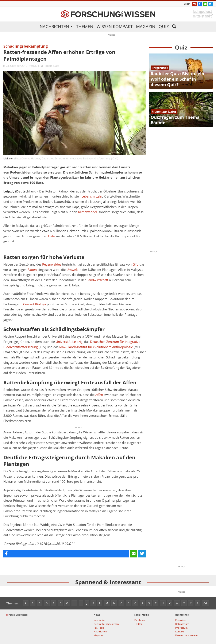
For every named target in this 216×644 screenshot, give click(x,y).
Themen (85, 26)
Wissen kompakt (115, 26)
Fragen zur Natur (164, 112)
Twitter (138, 624)
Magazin (146, 26)
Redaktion (181, 620)
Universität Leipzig (69, 342)
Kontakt (180, 631)
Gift (135, 264)
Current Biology (35, 304)
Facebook (140, 620)
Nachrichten (54, 26)
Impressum (181, 628)
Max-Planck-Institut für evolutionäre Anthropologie (96, 347)
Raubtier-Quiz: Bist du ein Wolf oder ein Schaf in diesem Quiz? (177, 79)
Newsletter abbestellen (106, 624)
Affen (99, 395)
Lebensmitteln (92, 196)
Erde (51, 236)
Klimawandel (87, 212)
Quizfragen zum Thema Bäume (175, 120)
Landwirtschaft (97, 280)
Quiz (164, 26)
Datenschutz (182, 624)
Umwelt (72, 270)
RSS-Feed (99, 628)
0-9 (205, 603)
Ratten (32, 270)
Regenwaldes (52, 264)
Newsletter (100, 620)
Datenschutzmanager (187, 635)
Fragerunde (160, 68)
